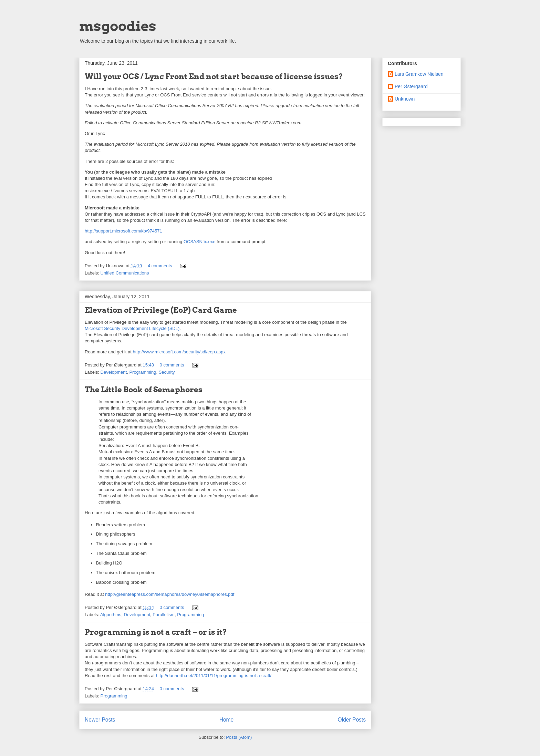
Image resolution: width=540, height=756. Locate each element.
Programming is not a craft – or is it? (156, 632)
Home (227, 720)
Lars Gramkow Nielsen (419, 74)
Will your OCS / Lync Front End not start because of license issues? (214, 76)
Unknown (405, 99)
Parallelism (164, 615)
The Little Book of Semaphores (144, 390)
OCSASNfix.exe (199, 242)
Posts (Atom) (239, 737)
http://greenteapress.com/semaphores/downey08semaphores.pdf (170, 594)
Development (114, 372)
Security (167, 372)
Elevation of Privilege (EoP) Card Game (161, 310)
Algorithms (111, 615)
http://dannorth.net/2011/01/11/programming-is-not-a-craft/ (214, 676)
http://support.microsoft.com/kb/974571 (123, 231)
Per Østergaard (411, 86)
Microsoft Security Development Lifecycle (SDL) (132, 328)
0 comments (172, 365)
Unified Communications (125, 273)
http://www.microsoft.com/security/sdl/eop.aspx (179, 352)
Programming (143, 372)
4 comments (160, 266)
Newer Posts (100, 720)
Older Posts (352, 720)
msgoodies (118, 26)
